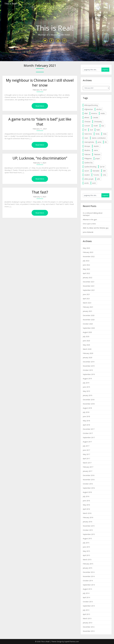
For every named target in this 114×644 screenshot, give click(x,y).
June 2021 (86, 294)
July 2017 (86, 446)
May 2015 (86, 551)
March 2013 (87, 618)
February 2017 (88, 467)
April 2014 (86, 597)
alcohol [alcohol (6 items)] (99, 109)
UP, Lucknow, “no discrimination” (40, 158)
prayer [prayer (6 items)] (98, 158)
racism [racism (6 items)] (87, 171)
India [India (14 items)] (105, 134)
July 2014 (86, 593)
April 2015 (86, 555)
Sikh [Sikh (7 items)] (104, 171)
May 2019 (86, 391)
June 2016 (86, 501)
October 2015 (88, 530)
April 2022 (86, 273)
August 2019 (87, 379)
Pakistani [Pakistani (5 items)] (97, 154)
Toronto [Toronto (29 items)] (96, 175)
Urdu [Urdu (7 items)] (104, 175)
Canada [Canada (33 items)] (95, 117)
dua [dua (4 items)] (103, 126)
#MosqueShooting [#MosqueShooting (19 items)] (91, 105)
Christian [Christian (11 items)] (87, 122)
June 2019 (86, 387)
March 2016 (87, 513)
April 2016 (86, 509)
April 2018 (86, 425)
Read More (40, 106)
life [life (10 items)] (106, 142)
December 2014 (89, 572)
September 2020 (89, 328)
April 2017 (86, 459)
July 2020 (86, 336)
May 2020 (86, 345)
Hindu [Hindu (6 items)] (97, 134)
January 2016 (88, 522)
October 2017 (88, 433)
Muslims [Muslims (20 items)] (87, 150)
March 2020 (87, 349)
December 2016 (89, 475)
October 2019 (88, 370)
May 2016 (86, 505)
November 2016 (89, 480)
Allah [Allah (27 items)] (86, 113)
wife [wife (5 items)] (98, 179)
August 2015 (87, 538)
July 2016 (86, 496)
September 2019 (89, 374)
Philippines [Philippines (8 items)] (88, 158)
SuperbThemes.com (72, 642)
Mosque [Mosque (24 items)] (87, 146)
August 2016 (87, 492)
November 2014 (89, 576)
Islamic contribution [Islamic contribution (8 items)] (99, 138)
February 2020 (88, 353)
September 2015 (89, 534)
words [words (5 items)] (87, 183)
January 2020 (88, 358)
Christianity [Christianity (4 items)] (98, 122)
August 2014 (87, 589)
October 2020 (88, 324)
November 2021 (89, 286)
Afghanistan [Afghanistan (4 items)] (89, 109)
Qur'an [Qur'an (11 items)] (102, 167)
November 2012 (89, 631)
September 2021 (89, 290)
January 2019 (88, 395)
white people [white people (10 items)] (89, 179)
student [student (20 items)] (87, 175)
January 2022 (88, 278)
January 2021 (88, 311)
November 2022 (89, 256)
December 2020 (89, 315)
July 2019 (86, 383)
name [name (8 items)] (96, 150)
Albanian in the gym (90, 219)
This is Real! (11, 4)
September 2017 (89, 437)
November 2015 (89, 526)
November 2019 (89, 366)
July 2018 (86, 412)
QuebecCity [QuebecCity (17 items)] (88, 163)
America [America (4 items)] (94, 113)
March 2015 (87, 560)
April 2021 (86, 299)
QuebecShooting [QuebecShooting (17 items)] (90, 167)
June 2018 (86, 416)
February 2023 (88, 252)
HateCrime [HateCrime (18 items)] (88, 134)
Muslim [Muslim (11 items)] (96, 146)
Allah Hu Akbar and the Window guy (96, 228)
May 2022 (86, 269)
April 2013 (86, 614)
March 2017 (87, 463)
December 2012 (89, 627)
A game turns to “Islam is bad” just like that (40, 122)
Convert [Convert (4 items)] (87, 126)
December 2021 (89, 282)
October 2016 (88, 484)
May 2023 (86, 248)
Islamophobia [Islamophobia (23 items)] (89, 142)
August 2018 (87, 408)
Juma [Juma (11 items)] (99, 142)
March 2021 (87, 303)
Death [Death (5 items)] (96, 126)
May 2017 (86, 454)
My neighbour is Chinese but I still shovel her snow (40, 83)
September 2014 (89, 585)
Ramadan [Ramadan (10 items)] (96, 171)
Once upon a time (89, 224)
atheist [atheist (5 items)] (87, 117)
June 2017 (86, 450)
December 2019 (89, 362)
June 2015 (86, 547)
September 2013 (89, 606)
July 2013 (86, 610)
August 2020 (87, 332)
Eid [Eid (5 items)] (85, 130)
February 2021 (88, 307)
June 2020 (86, 341)
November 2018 (89, 404)
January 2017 (88, 471)
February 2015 (88, 564)
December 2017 (89, 429)
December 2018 (89, 400)
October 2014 (88, 581)
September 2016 (89, 488)
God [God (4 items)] (91, 130)
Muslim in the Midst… (102, 4)
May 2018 (86, 421)
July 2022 (86, 261)
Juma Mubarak (88, 232)
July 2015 (86, 543)
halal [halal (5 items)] (98, 130)
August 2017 (87, 442)
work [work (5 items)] (94, 183)
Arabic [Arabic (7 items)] (103, 113)
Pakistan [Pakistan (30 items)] (87, 154)
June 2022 (86, 265)
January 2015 (88, 568)
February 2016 (88, 517)
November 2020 (89, 320)
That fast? (40, 192)
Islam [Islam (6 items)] (86, 138)
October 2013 (88, 602)
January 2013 (88, 623)
